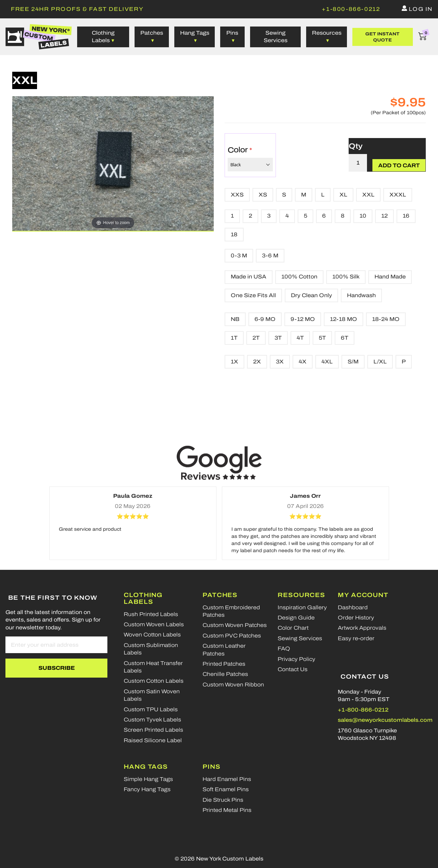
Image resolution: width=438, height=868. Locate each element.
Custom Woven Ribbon (233, 685)
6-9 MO (265, 319)
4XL (327, 362)
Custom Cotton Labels (154, 681)
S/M (353, 362)
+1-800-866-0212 (363, 710)
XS (263, 195)
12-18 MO (344, 319)
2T (256, 338)
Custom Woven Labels (154, 624)
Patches (152, 33)
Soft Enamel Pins (226, 789)
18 (234, 234)
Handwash (361, 295)
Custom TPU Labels (151, 709)
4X (303, 362)
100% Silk (346, 277)
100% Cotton (299, 277)
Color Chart (293, 628)
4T (300, 338)
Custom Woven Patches (235, 625)
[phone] (351, 9)
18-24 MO (386, 319)
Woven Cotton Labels (152, 635)
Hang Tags (195, 33)
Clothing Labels (143, 598)
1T (234, 338)
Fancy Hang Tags (147, 789)
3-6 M (270, 256)
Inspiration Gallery (302, 607)
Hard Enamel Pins (227, 779)
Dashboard (353, 607)
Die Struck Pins (223, 800)
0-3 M (239, 256)
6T (345, 338)
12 (384, 216)
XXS (237, 195)
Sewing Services (276, 37)
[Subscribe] (56, 668)
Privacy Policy (296, 659)
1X (234, 362)
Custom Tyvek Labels (152, 720)
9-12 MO (303, 319)
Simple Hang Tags (148, 779)
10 (363, 216)
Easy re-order (356, 638)
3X (280, 362)
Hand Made (390, 277)
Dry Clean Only (311, 295)
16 (406, 216)
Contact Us (293, 669)
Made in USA (249, 277)
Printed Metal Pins (227, 810)
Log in (421, 9)
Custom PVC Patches (232, 636)
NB (235, 319)
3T (278, 338)
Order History (356, 618)
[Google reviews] (219, 463)
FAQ (284, 649)
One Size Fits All (253, 295)
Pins (232, 33)
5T (322, 338)
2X (257, 362)
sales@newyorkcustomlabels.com (385, 720)
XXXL (398, 195)
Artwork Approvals (362, 628)
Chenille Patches (225, 674)
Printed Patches (224, 664)
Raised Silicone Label (153, 740)
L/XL (380, 362)
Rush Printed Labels (151, 614)
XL (343, 195)
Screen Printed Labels (153, 730)
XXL (368, 195)
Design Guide (296, 618)
